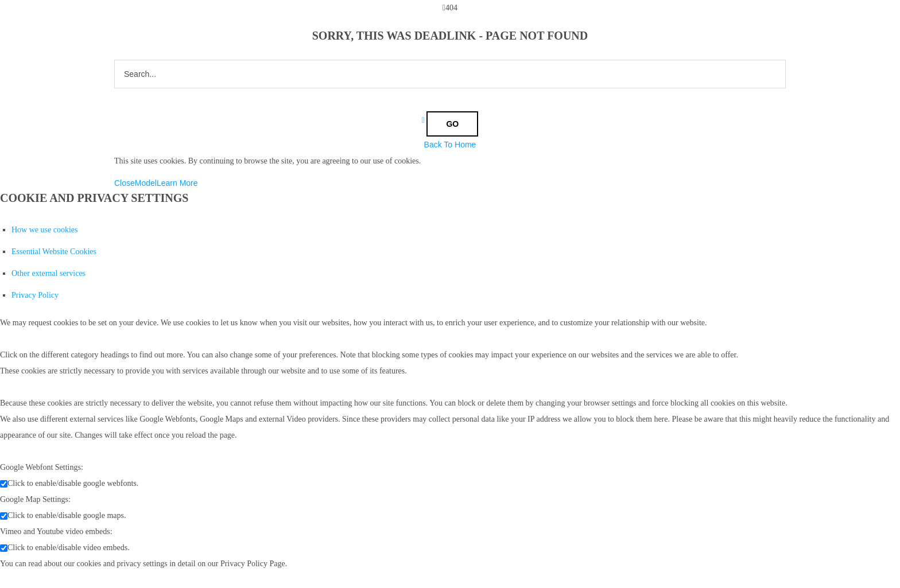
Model (146, 183)
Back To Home (450, 145)
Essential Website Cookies (54, 252)
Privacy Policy (35, 295)
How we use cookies (44, 230)
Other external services (49, 273)
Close (125, 183)
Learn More (177, 183)
